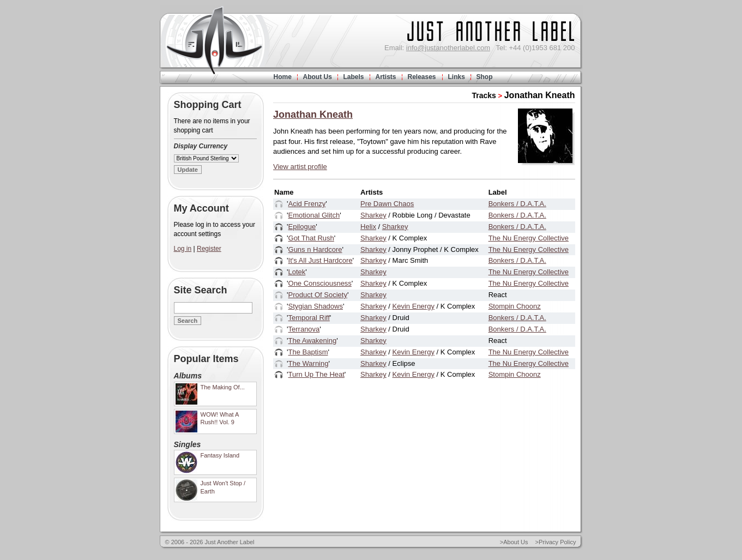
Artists (386, 77)
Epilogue (302, 227)
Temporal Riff (309, 318)
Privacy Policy (557, 542)
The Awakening (313, 341)
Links (457, 77)
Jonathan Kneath (540, 95)
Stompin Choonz (515, 306)
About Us (318, 77)
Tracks (484, 95)
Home (283, 77)
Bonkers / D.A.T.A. (517, 204)
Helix (368, 227)
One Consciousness (320, 283)
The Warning (309, 363)
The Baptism (308, 352)
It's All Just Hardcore (321, 260)
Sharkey (373, 215)
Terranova (304, 329)
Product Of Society (318, 295)
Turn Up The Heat (316, 374)
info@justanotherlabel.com (448, 48)
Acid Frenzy (307, 204)
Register (209, 249)
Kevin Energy (414, 306)
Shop (485, 77)
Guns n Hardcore (315, 249)
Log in (183, 249)
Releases (422, 77)
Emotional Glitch (314, 215)
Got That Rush (311, 238)
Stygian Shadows (316, 306)
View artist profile (300, 167)
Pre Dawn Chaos (387, 204)
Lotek (297, 272)
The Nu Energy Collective (529, 238)
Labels (354, 77)
